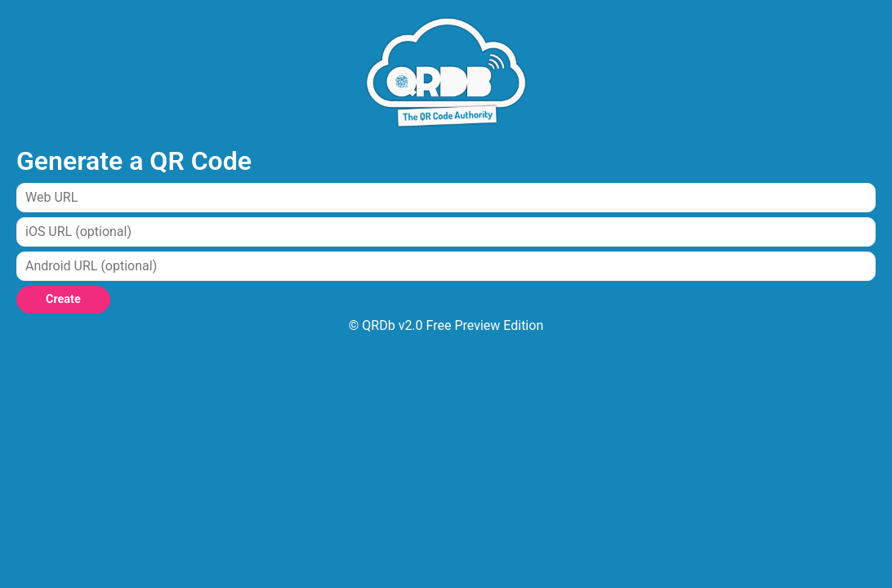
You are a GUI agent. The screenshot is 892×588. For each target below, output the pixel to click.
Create (63, 299)
